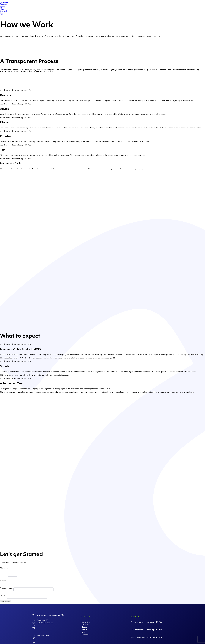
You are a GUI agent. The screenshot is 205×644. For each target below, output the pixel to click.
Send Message (6, 601)
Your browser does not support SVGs (15, 90)
